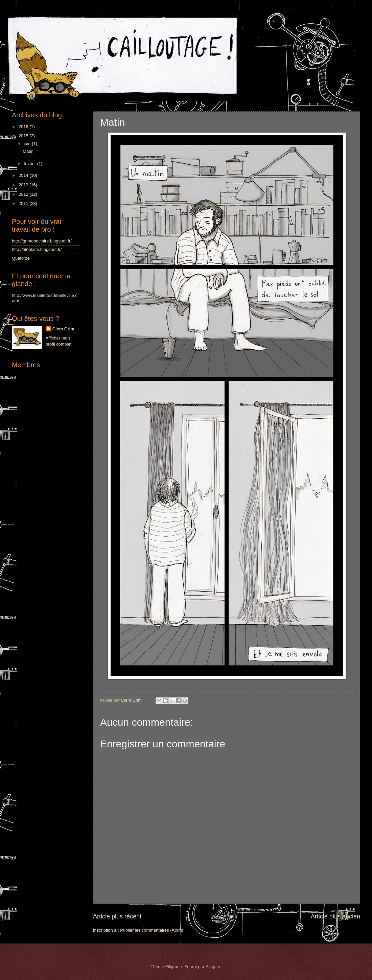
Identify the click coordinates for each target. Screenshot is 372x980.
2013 (24, 185)
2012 (24, 194)
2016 (24, 127)
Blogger (213, 967)
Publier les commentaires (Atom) (152, 930)
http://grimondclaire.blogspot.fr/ (42, 241)
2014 (24, 175)
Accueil (226, 916)
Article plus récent (117, 916)
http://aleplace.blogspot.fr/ (37, 249)
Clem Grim (63, 329)
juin (28, 144)
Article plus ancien (335, 916)
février (30, 164)
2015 (24, 136)
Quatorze (21, 258)
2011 (24, 203)
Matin (28, 151)
